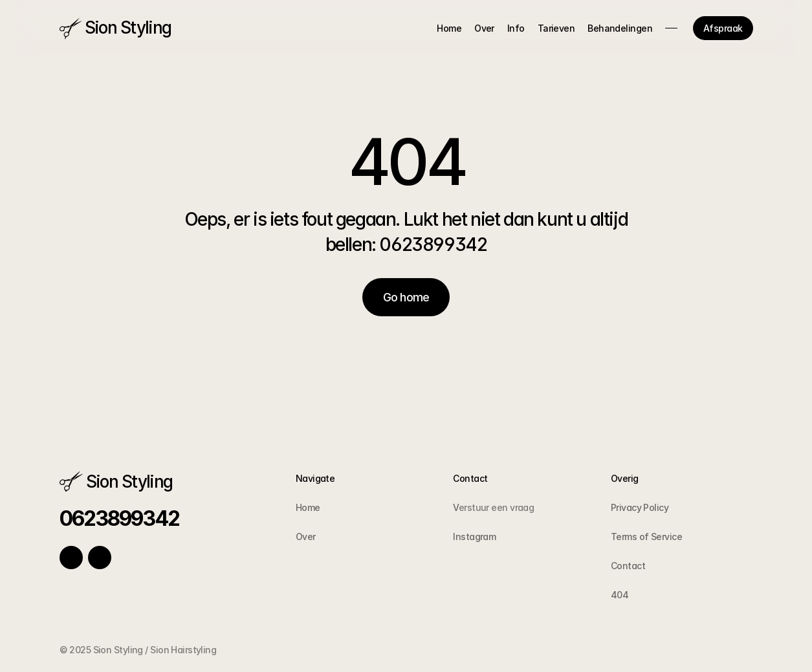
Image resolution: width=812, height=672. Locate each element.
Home (308, 507)
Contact (628, 566)
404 (620, 595)
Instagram (474, 537)
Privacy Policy (640, 507)
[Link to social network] (71, 558)
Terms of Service (646, 537)
